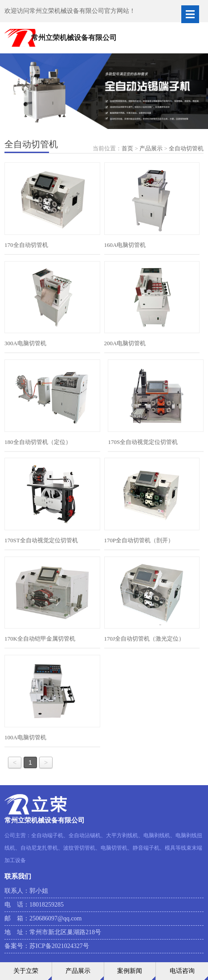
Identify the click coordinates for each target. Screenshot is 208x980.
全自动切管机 (186, 148)
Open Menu (190, 14)
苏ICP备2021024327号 (59, 946)
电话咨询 (182, 971)
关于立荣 (26, 971)
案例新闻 (130, 971)
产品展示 (151, 148)
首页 (127, 148)
